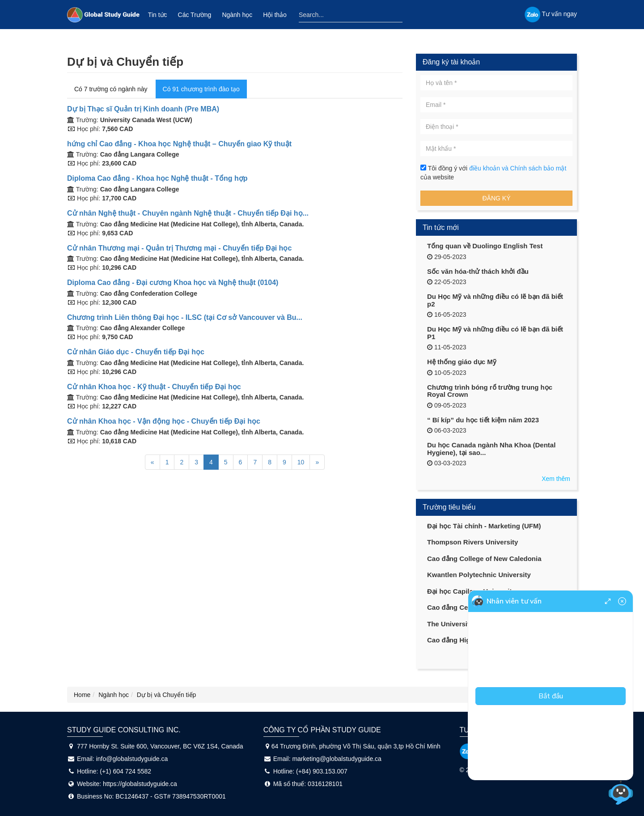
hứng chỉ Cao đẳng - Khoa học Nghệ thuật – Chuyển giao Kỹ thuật (179, 144)
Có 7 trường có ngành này (111, 89)
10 (301, 462)
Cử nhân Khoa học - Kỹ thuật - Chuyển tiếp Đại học (154, 387)
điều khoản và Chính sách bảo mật (518, 168)
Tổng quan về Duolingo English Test (485, 246)
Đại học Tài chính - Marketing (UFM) (484, 526)
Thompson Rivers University (472, 542)
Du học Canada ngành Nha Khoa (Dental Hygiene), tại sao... (491, 449)
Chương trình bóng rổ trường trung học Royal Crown (490, 391)
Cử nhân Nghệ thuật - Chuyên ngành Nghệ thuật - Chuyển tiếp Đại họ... (188, 213)
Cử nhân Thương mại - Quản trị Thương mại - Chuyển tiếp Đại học (179, 248)
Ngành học (237, 15)
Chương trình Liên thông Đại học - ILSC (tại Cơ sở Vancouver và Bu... (185, 317)
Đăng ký (496, 198)
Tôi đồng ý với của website (493, 173)
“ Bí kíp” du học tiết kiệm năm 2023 (483, 420)
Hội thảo (275, 15)
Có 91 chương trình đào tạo (201, 89)
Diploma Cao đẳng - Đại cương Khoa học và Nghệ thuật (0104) (173, 283)
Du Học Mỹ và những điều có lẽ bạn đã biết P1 (495, 333)
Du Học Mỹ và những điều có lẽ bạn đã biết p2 (495, 300)
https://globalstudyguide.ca (140, 784)
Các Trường (195, 15)
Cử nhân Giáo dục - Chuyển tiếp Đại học (136, 352)
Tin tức (158, 15)
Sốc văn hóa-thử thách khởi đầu (478, 271)
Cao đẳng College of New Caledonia (484, 559)
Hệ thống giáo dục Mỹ (462, 362)
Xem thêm (556, 479)
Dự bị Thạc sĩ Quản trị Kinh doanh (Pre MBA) (143, 109)
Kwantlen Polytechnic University (479, 575)
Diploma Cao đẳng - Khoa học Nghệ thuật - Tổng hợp (157, 178)
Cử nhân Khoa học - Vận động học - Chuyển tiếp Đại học (164, 421)
